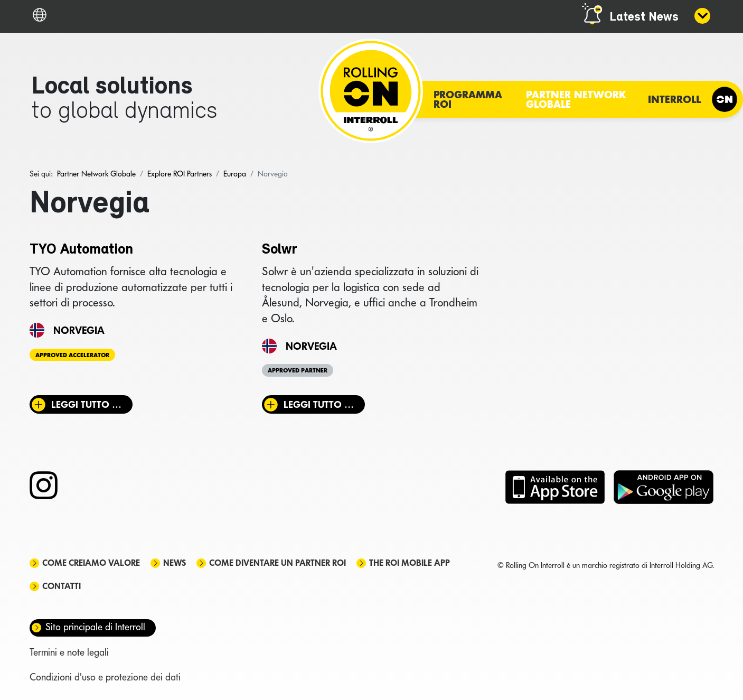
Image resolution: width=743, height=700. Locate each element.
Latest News (644, 17)
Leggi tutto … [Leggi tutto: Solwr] (319, 404)
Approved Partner (298, 370)
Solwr (280, 250)
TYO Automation (81, 250)
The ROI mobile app (410, 563)
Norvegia (79, 330)
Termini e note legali (69, 652)
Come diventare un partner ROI (278, 563)
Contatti (62, 586)
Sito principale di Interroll (95, 627)
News (175, 563)
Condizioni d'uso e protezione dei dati (105, 677)
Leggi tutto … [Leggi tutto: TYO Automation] (86, 404)
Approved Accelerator (72, 354)
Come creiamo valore (91, 563)
